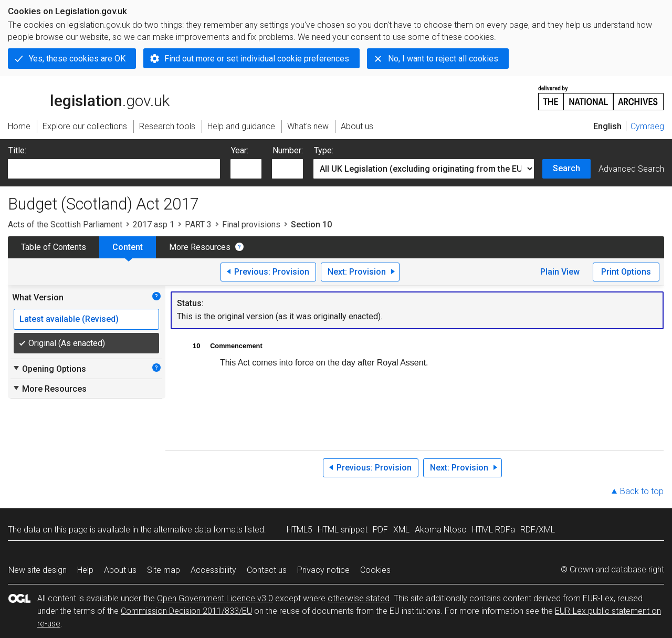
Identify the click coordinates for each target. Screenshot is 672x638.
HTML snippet (343, 530)
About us (120, 570)
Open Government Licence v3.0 (215, 598)
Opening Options (49, 369)
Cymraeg (647, 126)
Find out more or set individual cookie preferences (257, 59)
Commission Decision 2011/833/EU (186, 611)
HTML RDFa (493, 530)
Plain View (560, 272)
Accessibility (213, 570)
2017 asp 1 (154, 224)
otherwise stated (359, 598)
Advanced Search (631, 169)
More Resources (200, 247)
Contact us (267, 570)
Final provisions (251, 224)
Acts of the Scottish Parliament (65, 224)
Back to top (642, 491)
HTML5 (300, 530)
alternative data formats (198, 530)
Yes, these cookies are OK (77, 59)
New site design (38, 570)
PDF (380, 530)
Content (128, 247)
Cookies (375, 570)
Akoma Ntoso (441, 530)
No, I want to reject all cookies (443, 59)
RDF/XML (538, 530)
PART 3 (198, 224)
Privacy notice (323, 570)
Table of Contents (54, 247)
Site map (164, 570)
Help (85, 570)
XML (401, 530)
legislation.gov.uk (89, 97)
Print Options (626, 272)
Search (566, 168)
